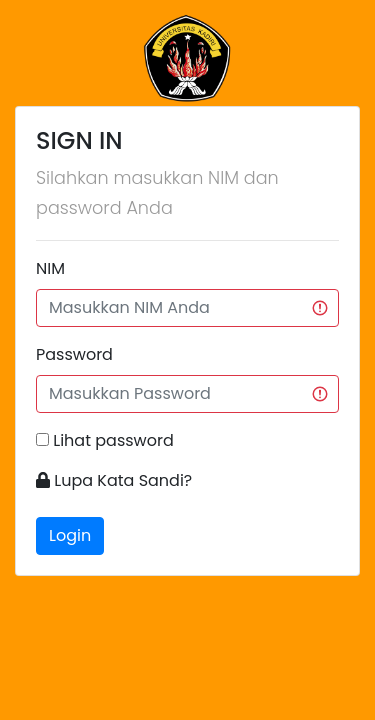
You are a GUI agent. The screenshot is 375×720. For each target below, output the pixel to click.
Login (70, 535)
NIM (50, 268)
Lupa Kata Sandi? (121, 480)
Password (74, 354)
